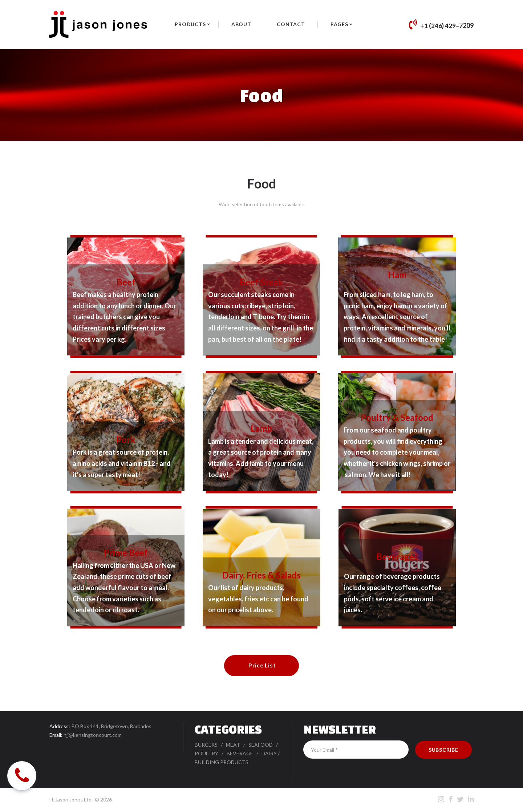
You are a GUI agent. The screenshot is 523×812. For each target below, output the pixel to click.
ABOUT (241, 24)
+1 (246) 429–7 (441, 25)
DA (265, 754)
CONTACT (291, 24)
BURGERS (206, 745)
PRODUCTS (190, 24)
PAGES (339, 24)
